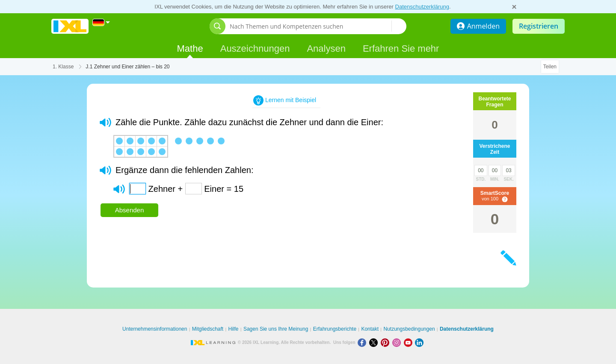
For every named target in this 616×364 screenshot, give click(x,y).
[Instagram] (398, 342)
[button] (105, 122)
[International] (101, 22)
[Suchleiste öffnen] (218, 26)
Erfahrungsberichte (335, 329)
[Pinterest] (386, 342)
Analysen (326, 48)
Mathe (190, 48)
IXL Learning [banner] (70, 26)
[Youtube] (410, 342)
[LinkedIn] (420, 342)
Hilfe (234, 329)
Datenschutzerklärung (422, 7)
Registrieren (539, 26)
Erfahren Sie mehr (401, 48)
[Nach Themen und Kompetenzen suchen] (311, 26)
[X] (375, 342)
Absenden (130, 210)
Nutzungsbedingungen (409, 329)
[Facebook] (363, 342)
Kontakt (370, 329)
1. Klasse (63, 67)
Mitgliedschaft (208, 329)
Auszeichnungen (255, 48)
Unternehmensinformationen (155, 329)
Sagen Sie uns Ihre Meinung (276, 329)
